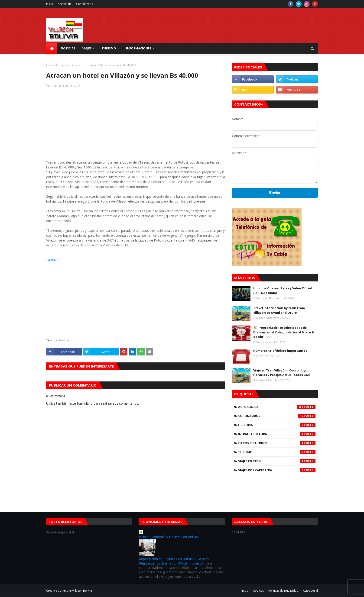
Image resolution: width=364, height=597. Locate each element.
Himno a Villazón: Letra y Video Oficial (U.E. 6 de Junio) (283, 290)
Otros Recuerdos (277, 443)
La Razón (53, 260)
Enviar (275, 193)
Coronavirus (277, 416)
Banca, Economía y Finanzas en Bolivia (168, 537)
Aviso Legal (310, 591)
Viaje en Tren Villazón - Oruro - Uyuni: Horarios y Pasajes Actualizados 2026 (282, 373)
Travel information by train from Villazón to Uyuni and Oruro (279, 310)
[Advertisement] (136, 127)
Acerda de (65, 4)
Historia (277, 425)
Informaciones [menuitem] (139, 48)
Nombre (238, 119)
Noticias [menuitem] (68, 48)
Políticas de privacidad (283, 591)
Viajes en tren (277, 461)
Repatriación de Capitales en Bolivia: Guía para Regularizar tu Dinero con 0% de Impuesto (174, 561)
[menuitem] (52, 48)
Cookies (258, 591)
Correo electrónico (246, 136)
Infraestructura (277, 434)
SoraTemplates (95, 587)
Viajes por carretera (277, 470)
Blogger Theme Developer (100, 587)
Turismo (277, 452)
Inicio (50, 4)
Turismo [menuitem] (109, 48)
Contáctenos (84, 4)
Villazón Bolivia (82, 591)
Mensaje (239, 153)
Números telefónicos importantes (280, 351)
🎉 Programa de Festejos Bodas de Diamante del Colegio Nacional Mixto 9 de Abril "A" (283, 332)
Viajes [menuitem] (87, 48)
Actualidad (63, 65)
